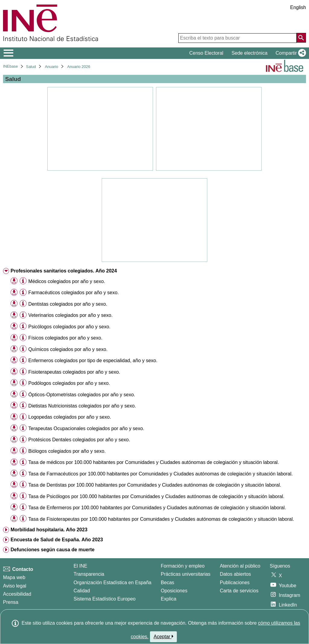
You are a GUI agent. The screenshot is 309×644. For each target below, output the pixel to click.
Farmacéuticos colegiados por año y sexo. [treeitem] (74, 293)
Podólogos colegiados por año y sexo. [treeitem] (69, 383)
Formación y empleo (183, 566)
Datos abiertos (235, 574)
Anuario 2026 (79, 67)
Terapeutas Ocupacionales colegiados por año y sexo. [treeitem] (86, 428)
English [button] (298, 7)
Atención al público (240, 566)
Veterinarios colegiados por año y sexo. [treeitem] (70, 315)
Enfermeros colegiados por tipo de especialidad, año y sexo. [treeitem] (93, 361)
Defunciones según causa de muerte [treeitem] (53, 550)
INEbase (10, 66)
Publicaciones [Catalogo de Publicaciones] (235, 583)
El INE (80, 566)
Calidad (82, 591)
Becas (167, 583)
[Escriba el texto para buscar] (237, 38)
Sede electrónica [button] (249, 53)
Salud (31, 67)
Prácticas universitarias (186, 574)
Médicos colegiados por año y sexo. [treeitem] (67, 281)
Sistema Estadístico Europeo (105, 599)
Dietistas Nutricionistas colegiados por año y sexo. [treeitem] (82, 406)
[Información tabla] (23, 281)
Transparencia (89, 574)
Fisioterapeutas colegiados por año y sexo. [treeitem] (74, 372)
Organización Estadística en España (113, 583)
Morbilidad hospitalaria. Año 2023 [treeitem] (49, 530)
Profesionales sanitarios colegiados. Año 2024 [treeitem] (64, 271)
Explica (169, 599)
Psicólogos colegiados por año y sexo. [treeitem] (69, 327)
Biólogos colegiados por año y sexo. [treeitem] (67, 451)
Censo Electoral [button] (206, 53)
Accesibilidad (17, 594)
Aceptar (163, 636)
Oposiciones (174, 591)
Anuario (52, 67)
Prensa (11, 602)
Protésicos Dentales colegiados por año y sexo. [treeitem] (79, 440)
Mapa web (14, 577)
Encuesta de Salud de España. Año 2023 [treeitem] (57, 540)
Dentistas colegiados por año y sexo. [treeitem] (68, 304)
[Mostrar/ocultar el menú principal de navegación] (9, 53)
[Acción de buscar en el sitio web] (301, 38)
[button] (290, 53)
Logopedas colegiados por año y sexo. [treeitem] (70, 417)
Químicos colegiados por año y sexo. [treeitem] (68, 349)
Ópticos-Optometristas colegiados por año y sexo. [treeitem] (82, 395)
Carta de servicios (239, 591)
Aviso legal (15, 586)
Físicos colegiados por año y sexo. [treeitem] (65, 338)
